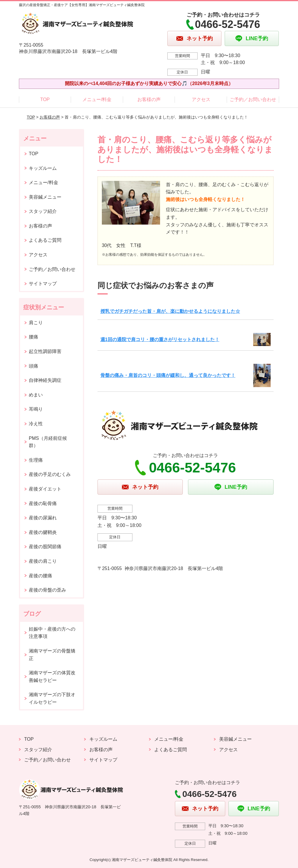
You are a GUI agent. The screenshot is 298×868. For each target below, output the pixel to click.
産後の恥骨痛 (43, 503)
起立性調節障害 (45, 351)
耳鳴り (36, 409)
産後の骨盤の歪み (47, 590)
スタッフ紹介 (43, 211)
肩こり (36, 323)
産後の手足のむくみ (50, 474)
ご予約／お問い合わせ (253, 99)
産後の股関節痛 (45, 547)
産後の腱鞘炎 (43, 532)
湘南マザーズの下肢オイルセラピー (52, 698)
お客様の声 (149, 99)
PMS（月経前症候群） (48, 442)
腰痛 (33, 337)
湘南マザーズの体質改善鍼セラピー (52, 676)
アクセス (201, 99)
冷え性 (36, 424)
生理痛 (36, 460)
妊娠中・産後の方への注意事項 (52, 633)
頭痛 (33, 366)
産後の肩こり (43, 561)
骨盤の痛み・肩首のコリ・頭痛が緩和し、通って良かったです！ (168, 375)
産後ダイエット (45, 489)
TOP (45, 99)
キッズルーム (43, 168)
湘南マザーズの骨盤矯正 (52, 655)
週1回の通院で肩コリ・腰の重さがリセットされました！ (160, 339)
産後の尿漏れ (43, 518)
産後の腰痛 (40, 576)
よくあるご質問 (45, 240)
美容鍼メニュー (45, 197)
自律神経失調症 (45, 380)
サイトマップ (43, 284)
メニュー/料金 (97, 99)
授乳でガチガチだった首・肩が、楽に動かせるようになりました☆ (170, 311)
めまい (36, 395)
